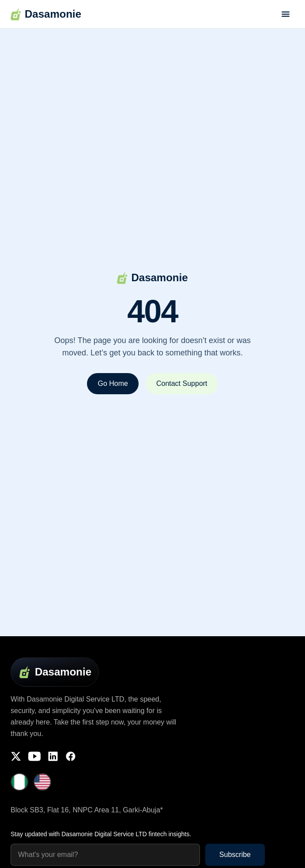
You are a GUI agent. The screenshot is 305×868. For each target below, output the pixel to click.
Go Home (113, 383)
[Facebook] (71, 756)
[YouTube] (34, 756)
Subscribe (235, 855)
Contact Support (182, 383)
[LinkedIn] (53, 756)
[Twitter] (16, 756)
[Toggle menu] (286, 14)
